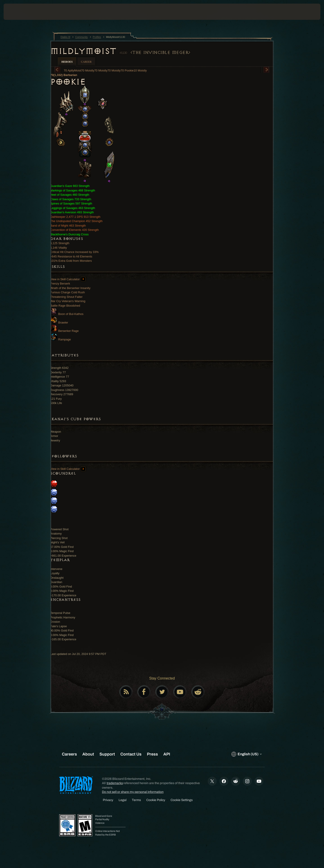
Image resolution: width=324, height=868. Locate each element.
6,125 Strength (60, 243)
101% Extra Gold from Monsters (71, 261)
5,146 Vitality (58, 248)
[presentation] (20, 12)
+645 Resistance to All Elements (71, 256)
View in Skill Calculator (68, 279)
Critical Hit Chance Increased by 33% (74, 252)
